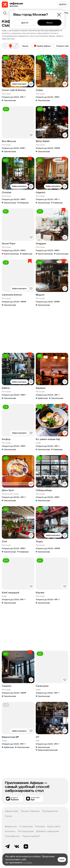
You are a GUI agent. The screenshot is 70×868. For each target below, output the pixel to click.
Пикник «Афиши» (30, 811)
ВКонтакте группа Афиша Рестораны (17, 846)
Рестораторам (26, 831)
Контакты (10, 831)
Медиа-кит (11, 826)
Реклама (40, 826)
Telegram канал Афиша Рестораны (8, 846)
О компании (26, 826)
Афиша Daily (12, 811)
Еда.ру (8, 816)
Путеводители (50, 811)
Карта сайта (54, 826)
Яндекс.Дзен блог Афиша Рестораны (26, 846)
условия (28, 863)
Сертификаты (12, 836)
